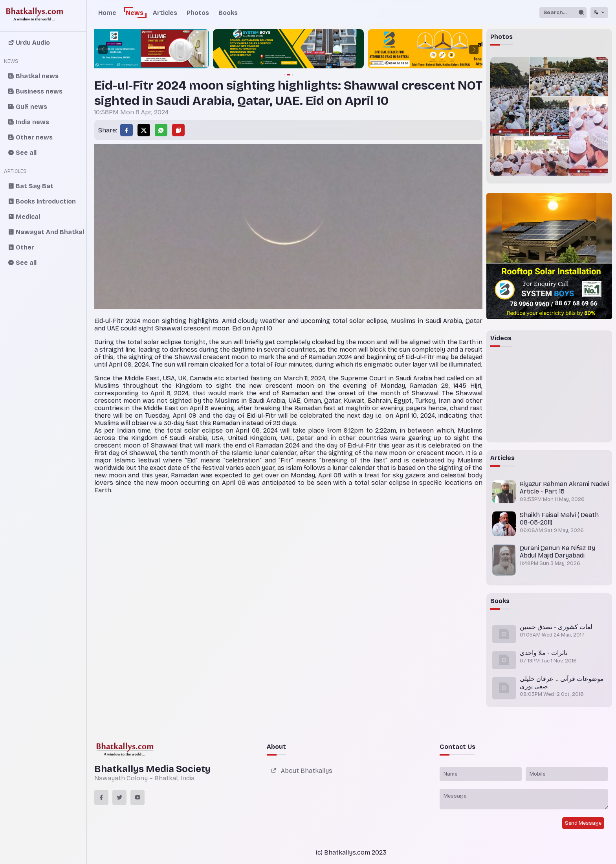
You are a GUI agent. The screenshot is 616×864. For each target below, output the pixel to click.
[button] (103, 50)
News (135, 13)
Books (228, 13)
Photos (198, 13)
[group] (95, 50)
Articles (165, 13)
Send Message (583, 823)
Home (107, 13)
